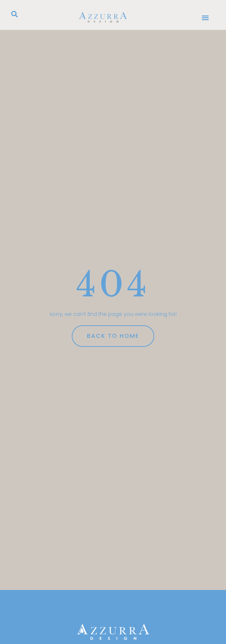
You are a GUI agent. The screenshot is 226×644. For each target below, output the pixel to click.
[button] (14, 14)
